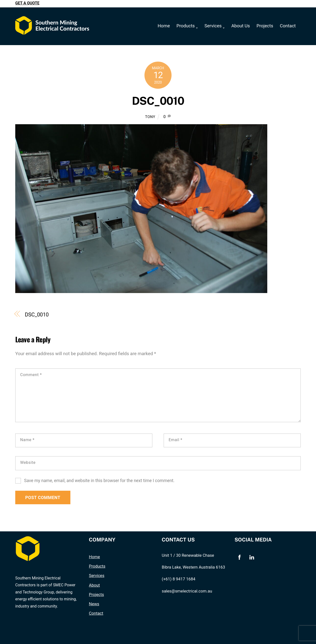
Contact (288, 26)
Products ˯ (187, 26)
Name (27, 440)
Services (97, 576)
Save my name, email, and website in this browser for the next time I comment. (99, 481)
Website (28, 462)
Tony (150, 117)
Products (97, 566)
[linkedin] (252, 557)
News (94, 604)
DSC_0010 (158, 101)
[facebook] (239, 557)
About (94, 585)
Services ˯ (215, 26)
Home (164, 26)
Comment (31, 375)
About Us (241, 26)
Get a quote (27, 3)
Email (175, 440)
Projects (265, 26)
